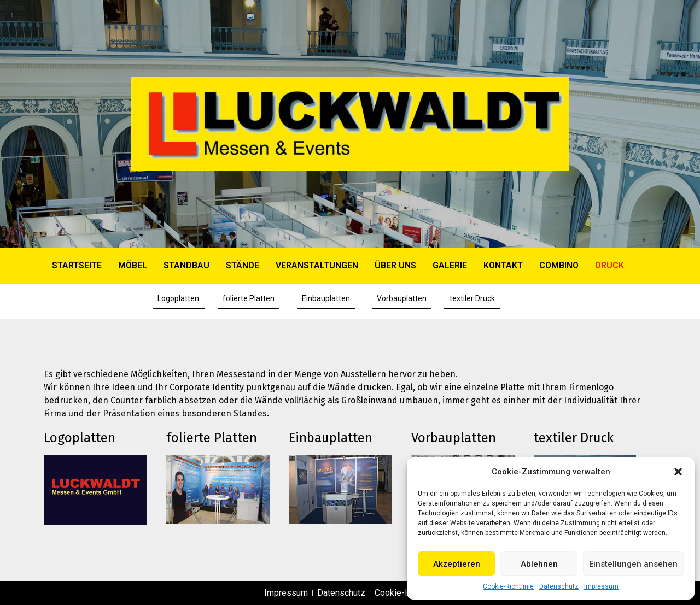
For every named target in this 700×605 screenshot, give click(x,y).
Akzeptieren (457, 564)
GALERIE (450, 265)
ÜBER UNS (395, 265)
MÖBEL (133, 265)
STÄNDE (243, 265)
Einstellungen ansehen (633, 564)
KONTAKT (503, 265)
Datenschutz (559, 586)
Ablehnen (539, 564)
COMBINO (559, 265)
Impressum (601, 586)
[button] (678, 472)
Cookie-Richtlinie (508, 586)
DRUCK (609, 265)
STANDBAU (186, 265)
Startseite (77, 265)
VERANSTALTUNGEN (317, 265)
